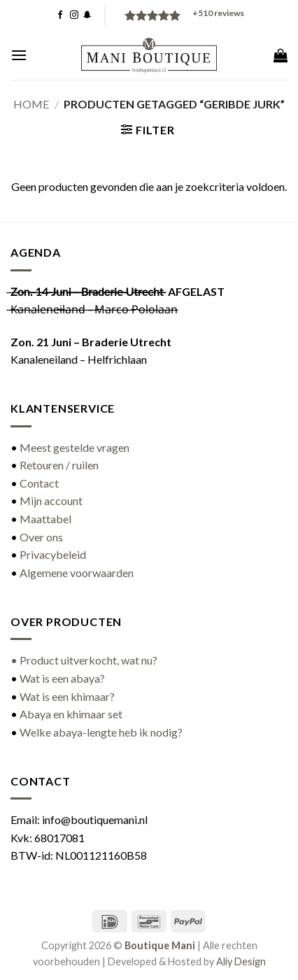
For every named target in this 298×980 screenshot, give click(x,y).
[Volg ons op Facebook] (60, 15)
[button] (19, 55)
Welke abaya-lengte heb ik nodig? (101, 732)
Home (31, 104)
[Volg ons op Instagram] (74, 15)
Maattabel (45, 519)
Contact (39, 483)
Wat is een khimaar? (67, 696)
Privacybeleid (53, 554)
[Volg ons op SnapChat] (87, 15)
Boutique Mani (160, 945)
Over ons (41, 537)
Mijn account (51, 500)
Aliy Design (241, 961)
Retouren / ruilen (59, 465)
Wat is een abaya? (62, 678)
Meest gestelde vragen (74, 447)
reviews (218, 13)
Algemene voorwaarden (77, 573)
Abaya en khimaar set (71, 714)
